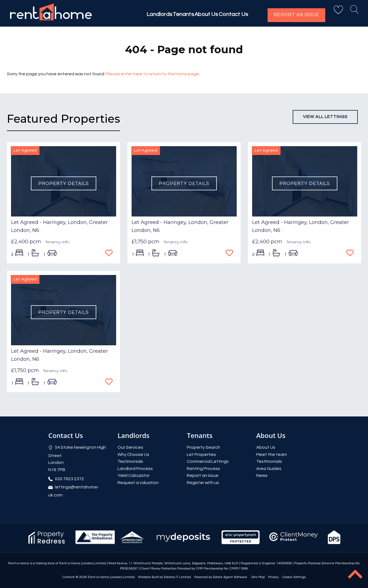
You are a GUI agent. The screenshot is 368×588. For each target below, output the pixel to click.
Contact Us (232, 14)
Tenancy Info (57, 242)
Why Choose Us (133, 455)
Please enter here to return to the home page (152, 74)
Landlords (142, 14)
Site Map (258, 577)
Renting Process (203, 469)
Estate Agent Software (230, 577)
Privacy (274, 577)
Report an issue (296, 15)
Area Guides (269, 469)
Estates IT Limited (177, 577)
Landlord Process (135, 469)
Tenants (172, 14)
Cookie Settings (294, 577)
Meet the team (272, 455)
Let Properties (201, 455)
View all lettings (325, 117)
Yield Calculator (134, 475)
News (262, 475)
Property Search (203, 447)
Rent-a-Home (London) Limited (111, 577)
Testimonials (130, 461)
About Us (200, 14)
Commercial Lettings (208, 461)
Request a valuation (138, 483)
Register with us (203, 483)
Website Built (148, 577)
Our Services (130, 447)
